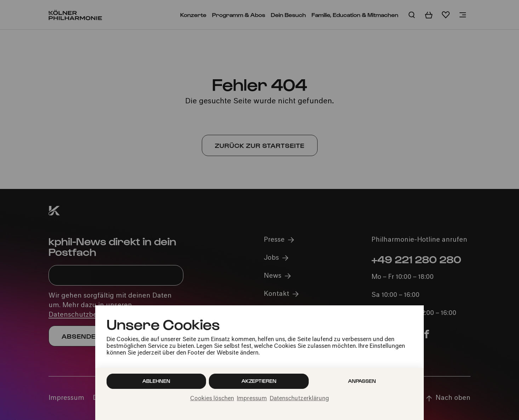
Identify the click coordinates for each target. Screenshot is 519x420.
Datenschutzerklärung (299, 399)
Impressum (252, 399)
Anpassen (362, 381)
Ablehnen (156, 381)
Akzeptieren (259, 381)
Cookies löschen (212, 399)
